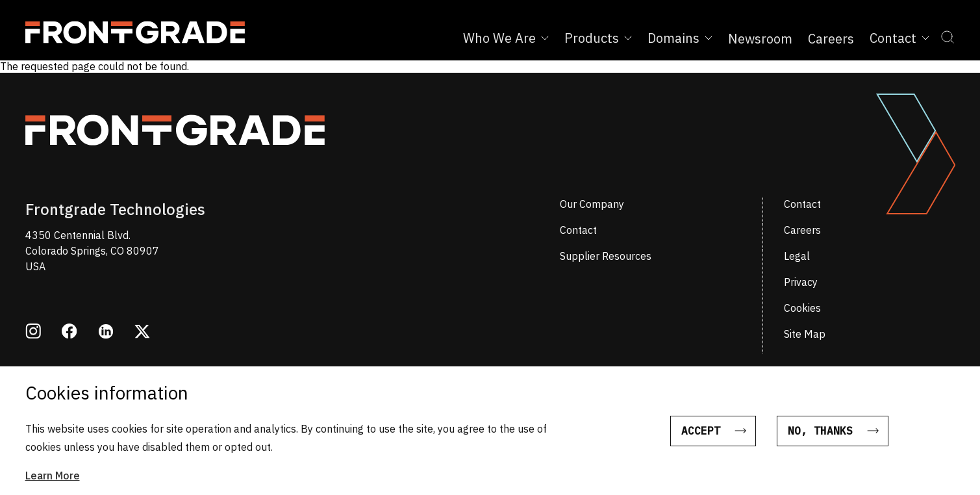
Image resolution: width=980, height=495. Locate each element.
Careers (831, 39)
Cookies (802, 308)
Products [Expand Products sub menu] (598, 38)
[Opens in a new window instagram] (33, 333)
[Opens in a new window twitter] (142, 333)
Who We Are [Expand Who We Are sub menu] (506, 38)
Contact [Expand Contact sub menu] (899, 38)
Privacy (801, 282)
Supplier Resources (606, 256)
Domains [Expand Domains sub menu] (680, 38)
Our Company (592, 204)
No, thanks (820, 439)
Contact (802, 204)
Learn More (53, 484)
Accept (701, 439)
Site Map (805, 334)
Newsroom (760, 39)
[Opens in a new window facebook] (69, 333)
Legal (797, 256)
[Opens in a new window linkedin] (106, 333)
